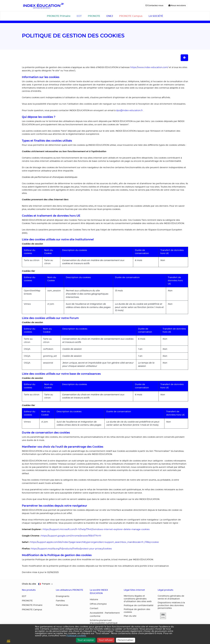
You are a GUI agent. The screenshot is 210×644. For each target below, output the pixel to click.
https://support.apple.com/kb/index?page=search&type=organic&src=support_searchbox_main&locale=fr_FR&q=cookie (94, 542)
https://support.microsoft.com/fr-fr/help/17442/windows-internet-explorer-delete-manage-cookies (96, 529)
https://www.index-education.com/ (149, 67)
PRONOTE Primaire (59, 16)
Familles (60, 601)
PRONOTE (94, 16)
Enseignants (63, 596)
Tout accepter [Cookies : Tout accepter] (86, 640)
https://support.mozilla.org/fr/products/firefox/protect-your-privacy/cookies (71, 549)
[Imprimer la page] (184, 58)
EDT (79, 16)
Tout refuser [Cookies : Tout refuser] (106, 640)
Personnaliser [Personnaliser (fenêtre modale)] (126, 640)
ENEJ (110, 16)
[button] (162, 616)
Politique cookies (76, 636)
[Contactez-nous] (154, 6)
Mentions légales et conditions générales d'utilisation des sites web (138, 599)
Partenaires (62, 605)
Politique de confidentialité (139, 606)
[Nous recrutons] (177, 6)
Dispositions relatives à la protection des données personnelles (171, 605)
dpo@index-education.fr (129, 110)
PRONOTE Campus (131, 16)
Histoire (94, 600)
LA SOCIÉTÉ (156, 16)
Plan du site (130, 616)
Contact (94, 608)
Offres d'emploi (98, 604)
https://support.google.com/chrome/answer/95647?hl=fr (71, 536)
